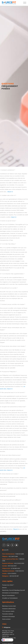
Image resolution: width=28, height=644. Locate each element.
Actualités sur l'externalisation (10, 598)
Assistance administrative (9, 609)
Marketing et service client (9, 606)
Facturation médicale (8, 614)
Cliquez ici (16, 529)
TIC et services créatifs (8, 611)
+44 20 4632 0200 (19, 563)
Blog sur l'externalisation (8, 595)
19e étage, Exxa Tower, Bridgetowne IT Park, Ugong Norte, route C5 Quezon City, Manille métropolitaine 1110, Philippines (9, 635)
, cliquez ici (10, 192)
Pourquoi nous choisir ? (8, 585)
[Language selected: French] (7, 640)
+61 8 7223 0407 (12, 566)
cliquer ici (14, 217)
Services (4, 588)
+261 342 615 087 (14, 576)
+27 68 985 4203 (15, 568)
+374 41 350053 (12, 574)
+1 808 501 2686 (19, 554)
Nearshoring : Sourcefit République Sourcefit (14, 590)
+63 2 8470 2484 (13, 557)
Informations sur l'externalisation (11, 593)
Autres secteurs (6, 619)
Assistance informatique (9, 617)
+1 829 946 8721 (19, 571)
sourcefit (5, 550)
